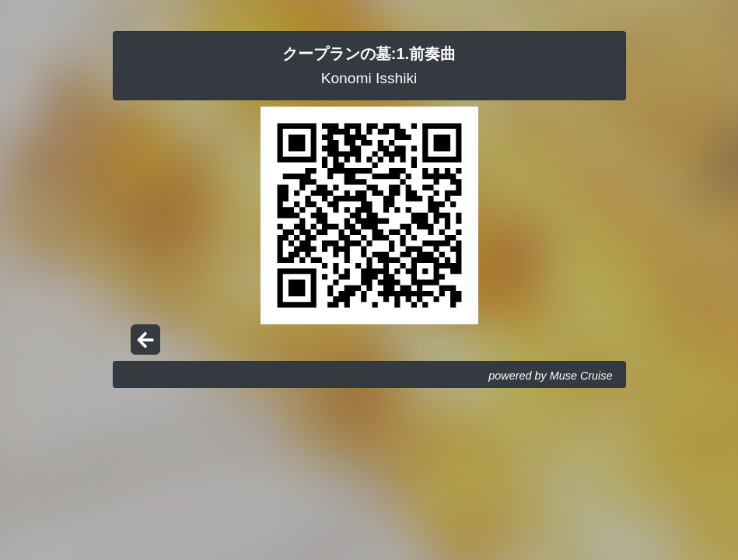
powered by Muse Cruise (550, 376)
